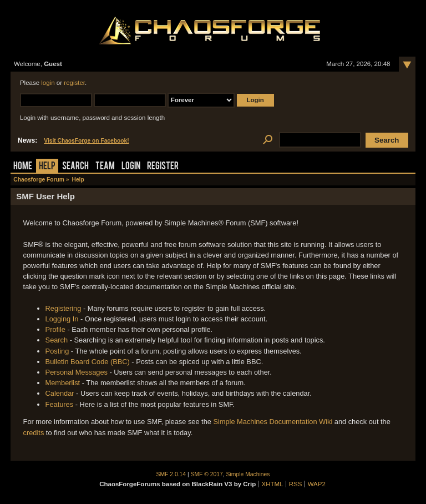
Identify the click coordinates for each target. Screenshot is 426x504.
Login (131, 167)
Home (23, 167)
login (48, 83)
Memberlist (63, 383)
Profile (55, 329)
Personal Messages (77, 372)
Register (163, 167)
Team (105, 167)
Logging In (62, 319)
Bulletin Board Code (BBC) (88, 362)
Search (75, 167)
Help (47, 167)
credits (34, 433)
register (74, 83)
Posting (57, 351)
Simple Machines (248, 474)
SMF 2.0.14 (171, 474)
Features (60, 404)
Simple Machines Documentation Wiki (273, 422)
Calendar (60, 393)
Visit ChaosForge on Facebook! (86, 141)
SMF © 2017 (207, 474)
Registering (64, 308)
